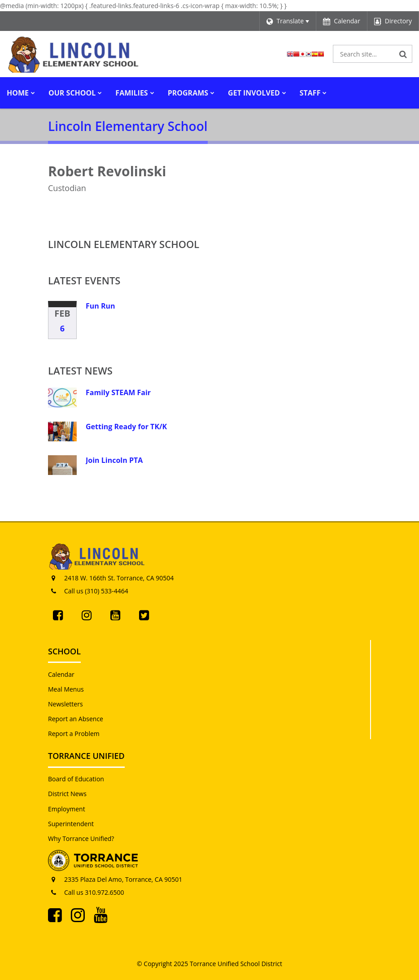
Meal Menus (66, 689)
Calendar (61, 674)
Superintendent (71, 824)
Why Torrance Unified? (81, 838)
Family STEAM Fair (118, 392)
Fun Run (100, 306)
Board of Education (76, 779)
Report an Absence (76, 719)
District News (67, 794)
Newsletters (65, 704)
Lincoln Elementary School (124, 244)
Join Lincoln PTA (114, 460)
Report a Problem (74, 734)
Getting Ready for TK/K (126, 427)
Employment (67, 809)
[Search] (403, 54)
